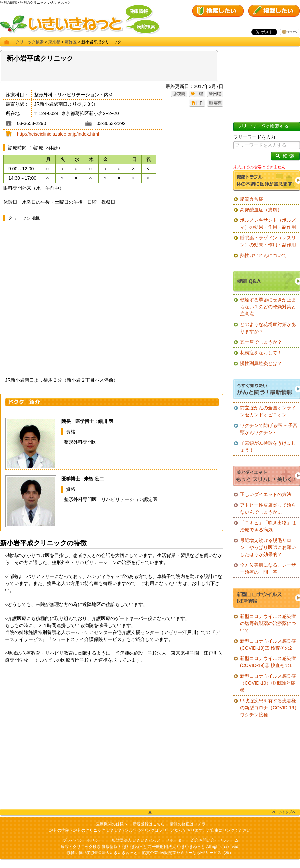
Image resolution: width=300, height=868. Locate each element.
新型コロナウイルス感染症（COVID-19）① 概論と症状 (268, 683)
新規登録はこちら (149, 824)
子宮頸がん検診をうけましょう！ (268, 446)
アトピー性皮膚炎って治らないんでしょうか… (268, 508)
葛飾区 (71, 42)
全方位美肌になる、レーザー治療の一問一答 (268, 568)
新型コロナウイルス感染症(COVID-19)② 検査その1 (268, 662)
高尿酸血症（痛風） (261, 210)
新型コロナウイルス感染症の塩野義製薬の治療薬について (268, 623)
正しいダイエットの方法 (266, 494)
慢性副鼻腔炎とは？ (261, 363)
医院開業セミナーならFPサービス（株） (197, 853)
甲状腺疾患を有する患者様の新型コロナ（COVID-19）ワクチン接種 (269, 708)
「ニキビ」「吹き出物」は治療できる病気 (268, 526)
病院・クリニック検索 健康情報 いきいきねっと (104, 847)
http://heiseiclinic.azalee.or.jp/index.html (58, 134)
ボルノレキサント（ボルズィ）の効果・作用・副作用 (268, 224)
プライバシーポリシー (83, 840)
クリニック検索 (30, 42)
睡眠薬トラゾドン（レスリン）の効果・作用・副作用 (268, 241)
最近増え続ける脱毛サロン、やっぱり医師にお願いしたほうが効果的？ (268, 547)
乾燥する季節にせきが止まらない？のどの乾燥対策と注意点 (268, 307)
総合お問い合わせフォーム (215, 840)
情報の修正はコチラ (188, 824)
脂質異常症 (252, 199)
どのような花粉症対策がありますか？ (268, 328)
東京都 (54, 42)
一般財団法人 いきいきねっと (134, 840)
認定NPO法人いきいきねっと (111, 853)
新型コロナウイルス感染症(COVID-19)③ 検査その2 (268, 644)
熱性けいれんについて (263, 255)
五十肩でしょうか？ (261, 342)
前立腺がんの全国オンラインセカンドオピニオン (268, 411)
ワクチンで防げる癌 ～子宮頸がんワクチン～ (269, 429)
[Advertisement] (112, 727)
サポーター (176, 840)
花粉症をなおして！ (261, 353)
